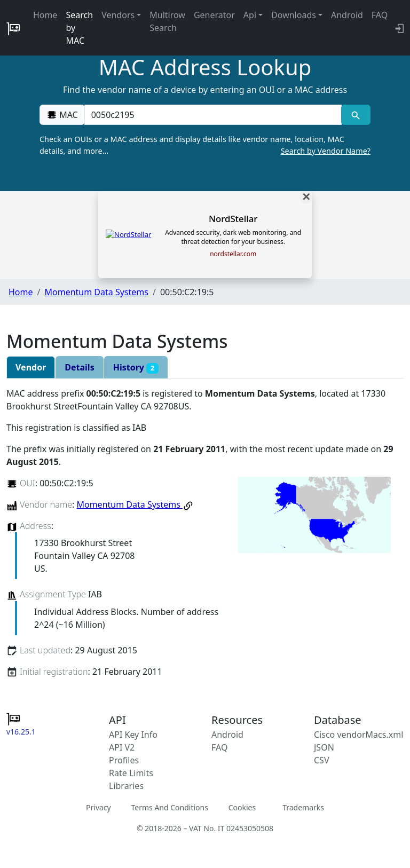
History (136, 368)
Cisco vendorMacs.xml (358, 735)
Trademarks (303, 807)
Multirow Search (167, 21)
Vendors (118, 15)
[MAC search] (356, 115)
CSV (322, 760)
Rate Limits (131, 773)
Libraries (126, 786)
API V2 (122, 747)
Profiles (124, 760)
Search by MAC (80, 28)
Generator (214, 15)
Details (79, 367)
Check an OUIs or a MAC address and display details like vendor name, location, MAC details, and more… (205, 145)
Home (45, 15)
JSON (324, 747)
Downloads (294, 15)
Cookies (242, 807)
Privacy (98, 807)
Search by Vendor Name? (326, 151)
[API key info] (399, 28)
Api (250, 15)
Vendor (31, 367)
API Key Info (133, 735)
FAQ (380, 15)
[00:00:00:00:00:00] (213, 115)
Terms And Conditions (169, 807)
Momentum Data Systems (96, 292)
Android (347, 15)
